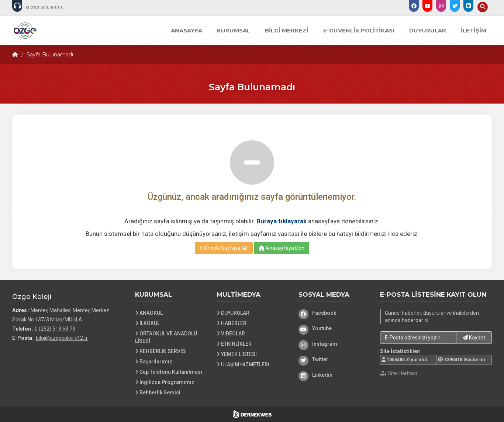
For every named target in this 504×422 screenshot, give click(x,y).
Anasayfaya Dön (282, 248)
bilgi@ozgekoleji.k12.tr (62, 338)
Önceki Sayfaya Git (224, 248)
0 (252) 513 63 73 (55, 329)
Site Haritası (398, 373)
